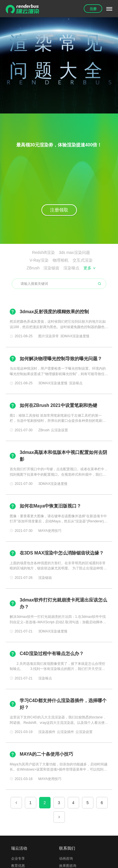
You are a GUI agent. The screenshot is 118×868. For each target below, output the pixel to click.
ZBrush (33, 268)
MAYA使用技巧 (50, 531)
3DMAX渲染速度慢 (75, 336)
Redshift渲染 (43, 252)
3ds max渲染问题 (74, 252)
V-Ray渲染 (39, 260)
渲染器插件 (47, 732)
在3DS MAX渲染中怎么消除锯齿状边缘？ (62, 553)
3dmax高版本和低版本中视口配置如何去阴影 (63, 456)
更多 (89, 268)
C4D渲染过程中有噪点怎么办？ (52, 654)
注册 (93, 9)
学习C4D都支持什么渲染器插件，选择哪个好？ (63, 704)
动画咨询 (66, 859)
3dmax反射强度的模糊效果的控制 (54, 312)
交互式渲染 (83, 260)
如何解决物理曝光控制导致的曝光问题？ (61, 359)
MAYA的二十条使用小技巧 (46, 754)
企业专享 (18, 859)
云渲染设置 (59, 430)
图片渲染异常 (49, 336)
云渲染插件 (65, 732)
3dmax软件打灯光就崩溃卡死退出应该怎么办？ (63, 603)
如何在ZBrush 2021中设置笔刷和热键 (58, 405)
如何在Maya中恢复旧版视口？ (50, 506)
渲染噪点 (71, 268)
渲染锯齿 (51, 268)
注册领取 (59, 210)
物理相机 (61, 260)
